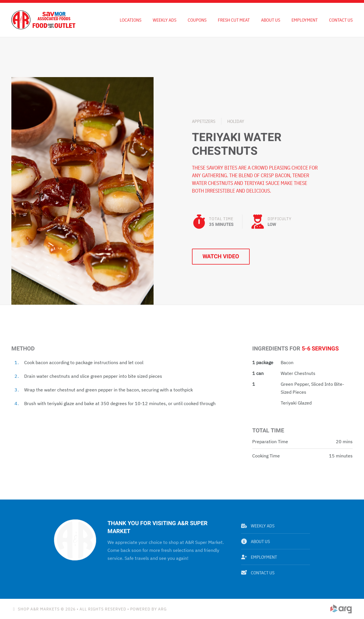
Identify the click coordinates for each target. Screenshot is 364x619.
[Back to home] (43, 20)
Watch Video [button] (221, 256)
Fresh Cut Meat (234, 20)
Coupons (197, 20)
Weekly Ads (258, 526)
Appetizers (204, 121)
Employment (305, 20)
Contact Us (341, 20)
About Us (271, 20)
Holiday (236, 121)
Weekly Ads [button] (165, 20)
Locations (131, 20)
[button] (82, 190)
